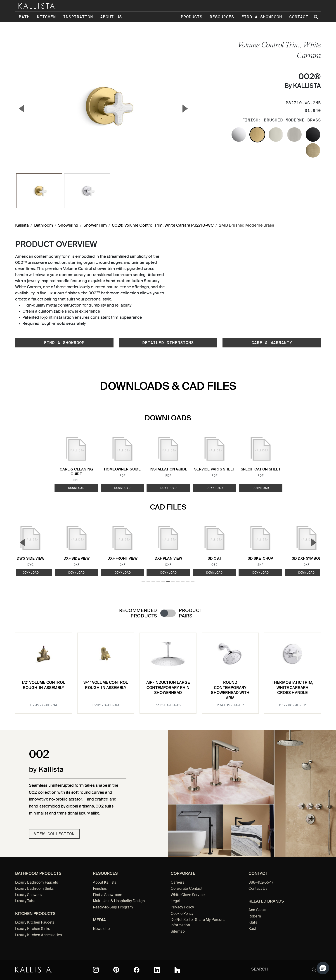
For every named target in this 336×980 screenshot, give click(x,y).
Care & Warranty (272, 343)
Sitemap (178, 932)
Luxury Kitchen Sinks (33, 929)
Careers (177, 883)
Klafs (253, 923)
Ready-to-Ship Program (113, 908)
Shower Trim (95, 226)
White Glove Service (188, 895)
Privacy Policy (182, 908)
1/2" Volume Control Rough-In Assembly (43, 685)
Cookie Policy (182, 914)
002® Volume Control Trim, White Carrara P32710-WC (163, 226)
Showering (68, 226)
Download (76, 488)
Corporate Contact (187, 889)
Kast (252, 929)
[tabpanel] (168, 670)
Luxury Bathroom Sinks (34, 889)
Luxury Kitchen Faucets (35, 923)
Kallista (22, 226)
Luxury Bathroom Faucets (37, 883)
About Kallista (105, 883)
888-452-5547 (261, 883)
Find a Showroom (262, 17)
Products (192, 17)
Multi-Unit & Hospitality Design (119, 901)
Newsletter (102, 929)
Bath (24, 17)
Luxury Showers (28, 895)
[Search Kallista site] (316, 17)
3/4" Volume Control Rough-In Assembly (106, 685)
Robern (255, 917)
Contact (299, 17)
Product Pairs (190, 613)
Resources (222, 17)
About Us (111, 17)
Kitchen (46, 17)
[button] (323, 968)
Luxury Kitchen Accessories (38, 935)
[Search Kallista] (278, 970)
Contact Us (258, 889)
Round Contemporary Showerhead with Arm (230, 690)
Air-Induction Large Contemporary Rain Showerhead (168, 688)
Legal (175, 901)
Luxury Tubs (25, 901)
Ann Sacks (257, 910)
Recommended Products (138, 613)
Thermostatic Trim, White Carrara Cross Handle (292, 688)
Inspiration (78, 17)
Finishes (100, 889)
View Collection (54, 834)
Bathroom (44, 226)
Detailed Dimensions (168, 343)
